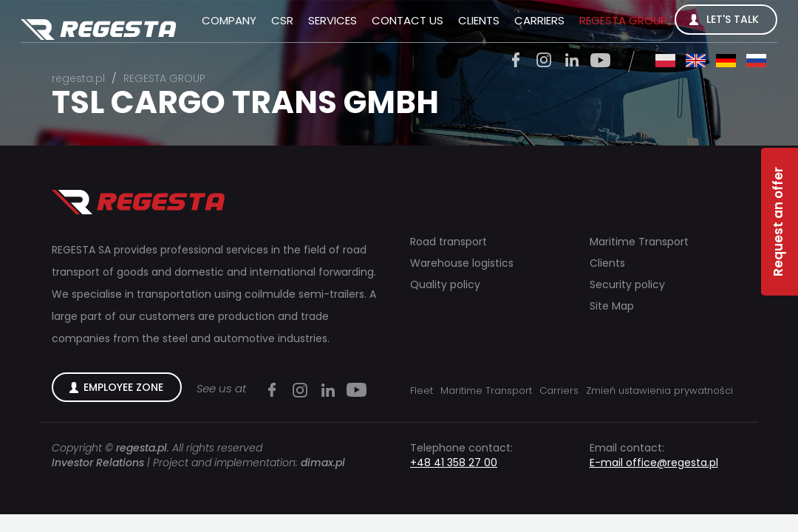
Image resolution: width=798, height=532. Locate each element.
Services (332, 20)
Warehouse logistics (462, 263)
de (726, 61)
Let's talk (733, 19)
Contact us (407, 20)
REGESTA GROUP (623, 20)
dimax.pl (323, 463)
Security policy (627, 285)
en (696, 61)
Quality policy (445, 285)
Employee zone (123, 387)
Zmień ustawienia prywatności (659, 391)
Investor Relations (98, 463)
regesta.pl (78, 78)
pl (665, 61)
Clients (479, 20)
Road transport (449, 242)
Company (229, 20)
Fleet (422, 391)
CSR (282, 20)
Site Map (612, 306)
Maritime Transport (639, 242)
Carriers (539, 20)
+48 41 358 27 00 (454, 463)
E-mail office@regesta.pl (654, 463)
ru (756, 61)
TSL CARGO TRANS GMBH (245, 102)
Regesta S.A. (98, 30)
